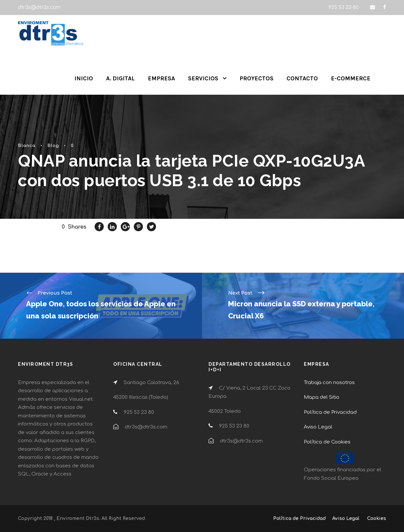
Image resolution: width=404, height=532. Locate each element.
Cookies (377, 518)
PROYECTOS (256, 78)
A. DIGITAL (120, 78)
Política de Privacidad (330, 412)
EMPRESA (161, 78)
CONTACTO (302, 78)
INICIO (84, 78)
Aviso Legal (318, 427)
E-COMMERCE (351, 78)
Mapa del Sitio (322, 397)
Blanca (27, 146)
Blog (53, 146)
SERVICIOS (203, 78)
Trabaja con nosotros (329, 383)
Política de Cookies (327, 442)
